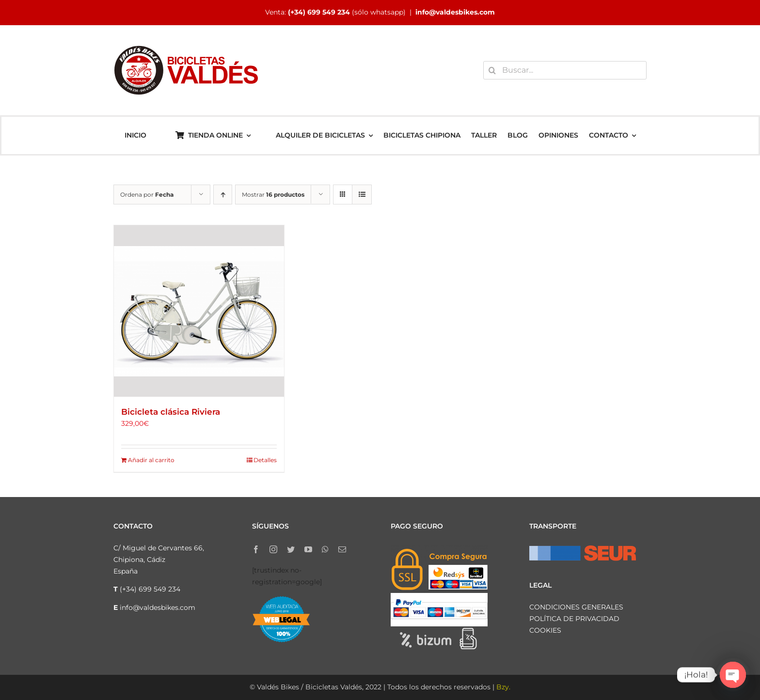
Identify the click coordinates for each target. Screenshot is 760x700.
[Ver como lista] (362, 194)
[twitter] (291, 549)
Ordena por (147, 194)
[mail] (342, 549)
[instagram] (273, 549)
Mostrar (273, 194)
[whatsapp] (325, 549)
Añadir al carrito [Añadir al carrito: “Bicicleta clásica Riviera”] (151, 460)
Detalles (265, 460)
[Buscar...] (565, 70)
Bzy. (503, 687)
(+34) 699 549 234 (319, 12)
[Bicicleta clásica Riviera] (199, 311)
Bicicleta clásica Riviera (171, 412)
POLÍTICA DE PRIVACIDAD (574, 619)
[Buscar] (492, 70)
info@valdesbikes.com (455, 12)
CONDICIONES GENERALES (576, 607)
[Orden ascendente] (223, 194)
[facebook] (256, 549)
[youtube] (308, 549)
